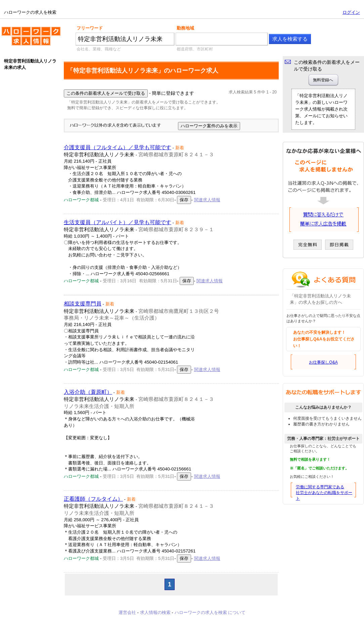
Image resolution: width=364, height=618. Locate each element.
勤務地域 (185, 28)
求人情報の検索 (155, 612)
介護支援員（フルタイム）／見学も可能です (118, 147)
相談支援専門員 (83, 304)
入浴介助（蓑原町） (88, 392)
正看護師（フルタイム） (93, 499)
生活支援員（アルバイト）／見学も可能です (118, 222)
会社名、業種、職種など (99, 49)
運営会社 (127, 612)
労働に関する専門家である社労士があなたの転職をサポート (324, 493)
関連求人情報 (207, 200)
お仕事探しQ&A (323, 362)
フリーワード (90, 28)
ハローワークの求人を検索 (31, 39)
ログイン (351, 12)
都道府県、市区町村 (195, 49)
